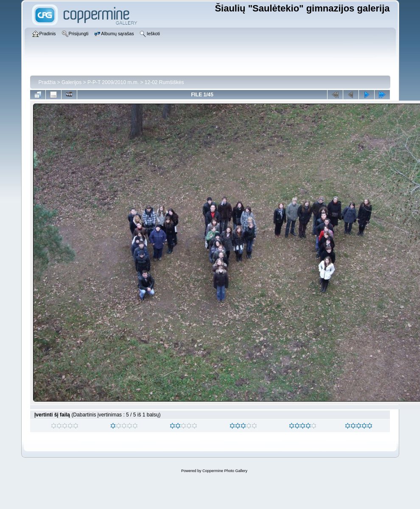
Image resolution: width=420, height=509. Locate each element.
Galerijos (71, 82)
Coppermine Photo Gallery (225, 471)
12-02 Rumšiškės (164, 82)
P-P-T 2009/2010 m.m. (113, 82)
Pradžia (47, 82)
